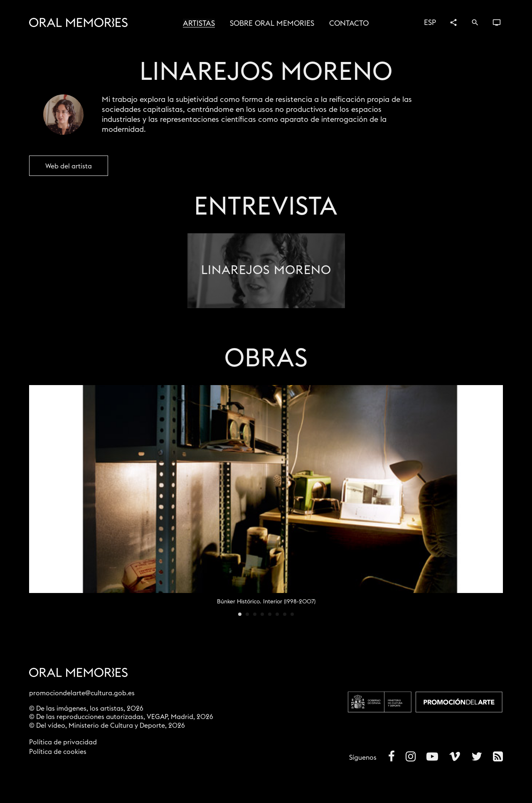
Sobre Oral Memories (272, 23)
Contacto (349, 23)
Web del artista (69, 166)
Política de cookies (58, 752)
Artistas (199, 23)
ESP (430, 22)
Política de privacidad (63, 742)
